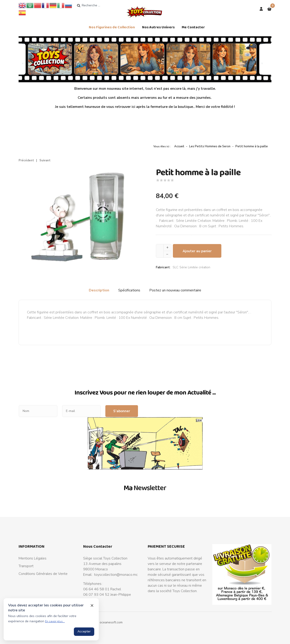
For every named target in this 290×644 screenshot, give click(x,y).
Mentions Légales (33, 558)
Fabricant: (163, 267)
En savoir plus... (55, 621)
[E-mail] (81, 411)
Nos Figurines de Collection (112, 27)
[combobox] (99, 5)
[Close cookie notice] (92, 605)
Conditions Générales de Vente (43, 574)
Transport (26, 566)
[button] (269, 9)
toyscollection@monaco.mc (116, 575)
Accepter (84, 631)
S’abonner (122, 411)
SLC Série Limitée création (191, 267)
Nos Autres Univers (158, 27)
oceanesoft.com (111, 622)
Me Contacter (193, 27)
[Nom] (38, 411)
